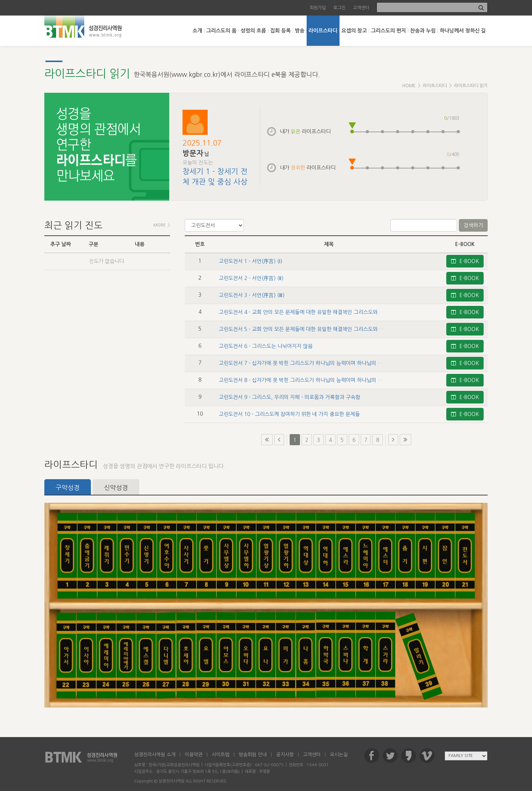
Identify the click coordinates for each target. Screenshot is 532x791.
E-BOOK (465, 261)
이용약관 (194, 755)
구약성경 (68, 487)
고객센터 (361, 8)
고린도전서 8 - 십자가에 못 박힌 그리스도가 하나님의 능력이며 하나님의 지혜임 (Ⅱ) (309, 380)
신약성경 (116, 487)
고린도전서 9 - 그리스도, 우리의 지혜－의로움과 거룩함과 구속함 (289, 397)
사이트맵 (221, 755)
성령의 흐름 (253, 31)
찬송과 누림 (423, 31)
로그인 (339, 8)
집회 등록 (280, 31)
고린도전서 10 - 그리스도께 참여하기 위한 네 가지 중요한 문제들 (289, 414)
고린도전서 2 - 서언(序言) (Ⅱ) (251, 278)
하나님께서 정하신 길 (463, 31)
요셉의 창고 (354, 31)
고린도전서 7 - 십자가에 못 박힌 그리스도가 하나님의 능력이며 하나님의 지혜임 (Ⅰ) (309, 363)
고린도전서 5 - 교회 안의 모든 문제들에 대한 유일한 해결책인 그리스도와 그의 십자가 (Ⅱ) (316, 329)
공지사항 (285, 755)
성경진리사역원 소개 (155, 755)
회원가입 (318, 8)
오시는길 (339, 755)
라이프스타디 (323, 31)
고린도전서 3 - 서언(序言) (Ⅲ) (252, 295)
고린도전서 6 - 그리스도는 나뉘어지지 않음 (266, 346)
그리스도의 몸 (221, 31)
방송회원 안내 (253, 755)
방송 (300, 31)
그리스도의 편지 (388, 31)
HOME (409, 86)
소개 (197, 31)
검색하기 (473, 225)
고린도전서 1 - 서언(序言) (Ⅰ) (250, 261)
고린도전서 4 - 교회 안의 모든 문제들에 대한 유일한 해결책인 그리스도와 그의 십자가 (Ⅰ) (315, 312)
